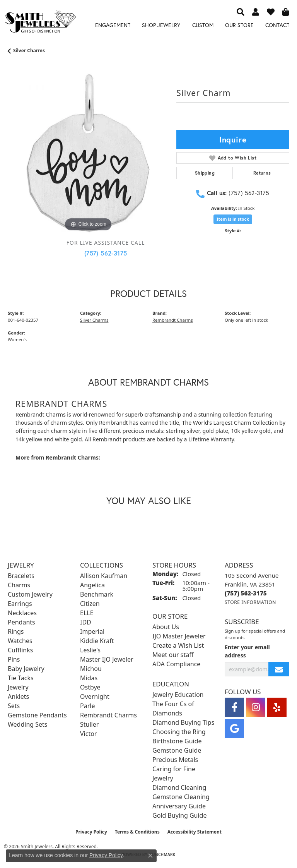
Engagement (113, 25)
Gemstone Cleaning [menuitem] (181, 797)
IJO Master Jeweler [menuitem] (179, 636)
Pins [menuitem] (14, 659)
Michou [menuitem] (91, 669)
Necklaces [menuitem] (22, 613)
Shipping (205, 173)
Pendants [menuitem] (21, 622)
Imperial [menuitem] (92, 631)
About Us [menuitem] (166, 627)
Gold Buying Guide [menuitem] (179, 815)
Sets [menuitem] (14, 706)
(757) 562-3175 (106, 253)
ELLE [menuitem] (87, 613)
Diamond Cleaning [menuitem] (179, 787)
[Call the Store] (246, 593)
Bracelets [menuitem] (21, 576)
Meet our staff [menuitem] (173, 655)
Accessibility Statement (195, 832)
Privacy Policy (91, 832)
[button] (241, 12)
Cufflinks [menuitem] (20, 650)
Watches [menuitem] (20, 641)
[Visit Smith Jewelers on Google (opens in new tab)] (234, 729)
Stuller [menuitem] (89, 724)
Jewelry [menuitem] (18, 687)
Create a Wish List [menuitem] (178, 645)
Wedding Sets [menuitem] (28, 724)
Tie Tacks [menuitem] (21, 678)
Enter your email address (247, 651)
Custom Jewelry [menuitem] (30, 594)
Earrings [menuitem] (20, 604)
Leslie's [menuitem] (90, 650)
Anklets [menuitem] (18, 696)
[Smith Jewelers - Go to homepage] (40, 23)
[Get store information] (250, 602)
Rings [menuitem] (16, 631)
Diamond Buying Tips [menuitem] (183, 722)
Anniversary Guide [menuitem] (179, 806)
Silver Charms (29, 51)
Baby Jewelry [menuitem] (26, 669)
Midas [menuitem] (89, 678)
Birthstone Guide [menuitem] (177, 741)
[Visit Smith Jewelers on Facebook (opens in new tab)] (234, 707)
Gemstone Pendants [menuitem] (37, 715)
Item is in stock (233, 219)
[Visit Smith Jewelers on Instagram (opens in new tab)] (256, 707)
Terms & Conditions (137, 832)
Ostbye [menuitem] (90, 687)
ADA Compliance (176, 664)
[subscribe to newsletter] (279, 669)
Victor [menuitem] (88, 734)
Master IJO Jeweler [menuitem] (107, 659)
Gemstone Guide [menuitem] (177, 750)
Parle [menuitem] (87, 706)
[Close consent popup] (150, 856)
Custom (203, 25)
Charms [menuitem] (19, 585)
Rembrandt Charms (173, 320)
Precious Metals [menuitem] (175, 760)
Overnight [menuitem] (95, 696)
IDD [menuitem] (86, 622)
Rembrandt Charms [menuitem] (108, 715)
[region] (88, 153)
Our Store (239, 25)
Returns (262, 173)
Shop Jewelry (161, 25)
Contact (277, 25)
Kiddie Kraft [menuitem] (97, 641)
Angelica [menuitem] (92, 585)
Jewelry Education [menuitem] (178, 695)
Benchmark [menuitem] (97, 594)
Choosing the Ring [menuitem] (179, 732)
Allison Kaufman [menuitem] (104, 576)
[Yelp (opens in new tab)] (277, 707)
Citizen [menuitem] (90, 604)
